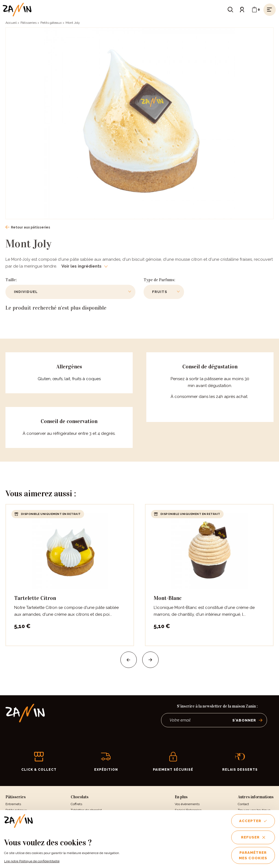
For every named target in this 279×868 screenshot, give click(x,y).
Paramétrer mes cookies (253, 855)
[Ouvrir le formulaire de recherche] (230, 10)
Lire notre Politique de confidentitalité (32, 861)
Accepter (253, 821)
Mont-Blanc (168, 598)
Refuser (253, 837)
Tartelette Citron (35, 598)
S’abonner (247, 720)
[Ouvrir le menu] (270, 10)
